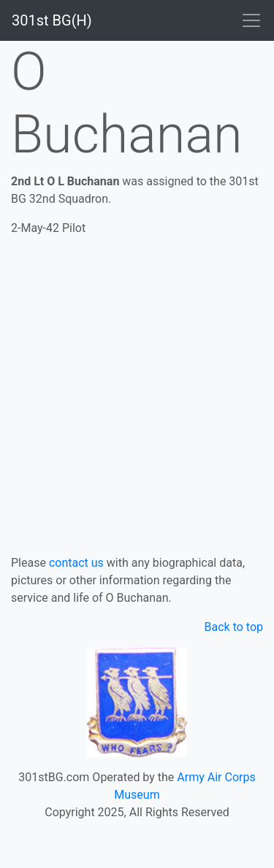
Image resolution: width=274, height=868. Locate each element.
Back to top (234, 627)
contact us (76, 563)
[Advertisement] (137, 393)
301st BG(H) (52, 20)
